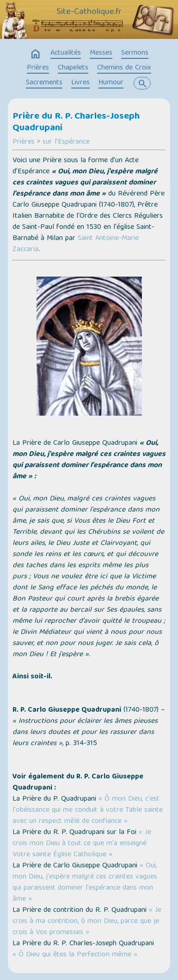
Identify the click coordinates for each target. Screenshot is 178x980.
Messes (101, 53)
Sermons (135, 53)
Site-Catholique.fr (89, 13)
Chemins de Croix (124, 68)
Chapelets (73, 68)
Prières (38, 68)
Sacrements (44, 83)
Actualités (66, 53)
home (36, 54)
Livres (80, 83)
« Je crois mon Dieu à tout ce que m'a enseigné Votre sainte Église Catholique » (82, 844)
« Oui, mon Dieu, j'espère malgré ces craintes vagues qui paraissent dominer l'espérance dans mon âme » (85, 883)
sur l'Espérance (66, 142)
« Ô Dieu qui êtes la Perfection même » (75, 955)
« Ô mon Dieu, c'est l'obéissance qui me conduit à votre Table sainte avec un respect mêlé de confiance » (88, 810)
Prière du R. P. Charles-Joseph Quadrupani (76, 123)
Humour (111, 83)
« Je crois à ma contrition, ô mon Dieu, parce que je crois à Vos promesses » (87, 922)
